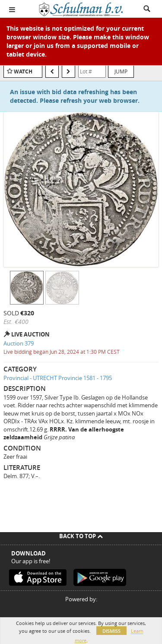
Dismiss (111, 631)
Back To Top (81, 536)
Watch (23, 71)
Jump (121, 71)
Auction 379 (19, 343)
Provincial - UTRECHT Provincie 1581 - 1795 (58, 378)
